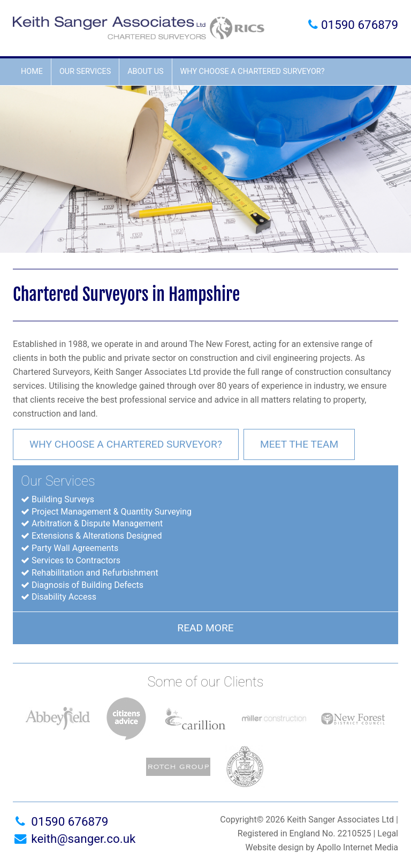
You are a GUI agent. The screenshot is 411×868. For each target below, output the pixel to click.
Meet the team (299, 444)
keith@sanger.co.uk (74, 839)
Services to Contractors (76, 560)
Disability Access (64, 597)
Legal (388, 833)
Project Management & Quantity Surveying (112, 512)
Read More (205, 628)
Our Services (85, 71)
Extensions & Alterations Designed (97, 536)
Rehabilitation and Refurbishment (95, 573)
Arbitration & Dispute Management (97, 523)
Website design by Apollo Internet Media (322, 847)
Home (32, 71)
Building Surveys (63, 499)
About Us (145, 71)
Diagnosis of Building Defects (87, 585)
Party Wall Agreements (75, 548)
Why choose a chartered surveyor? (253, 71)
